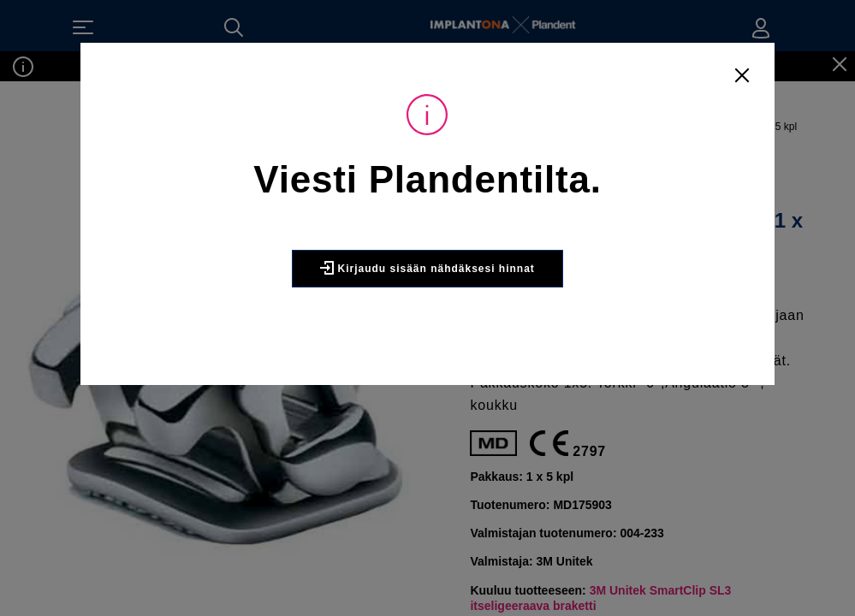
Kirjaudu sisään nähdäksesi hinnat (427, 305)
